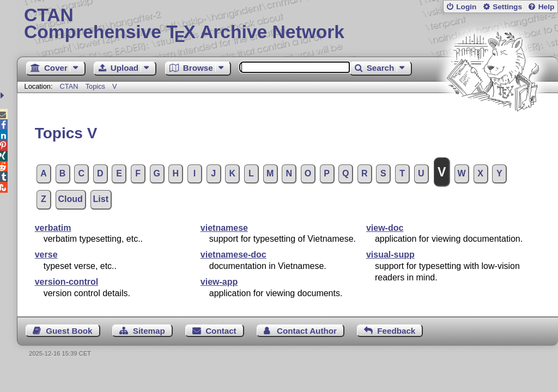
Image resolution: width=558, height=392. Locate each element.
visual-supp (390, 255)
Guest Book (69, 331)
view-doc (385, 228)
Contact (221, 331)
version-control (66, 282)
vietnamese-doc (233, 255)
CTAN (69, 86)
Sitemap (149, 331)
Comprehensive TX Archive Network (287, 24)
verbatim (53, 228)
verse (46, 255)
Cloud (71, 199)
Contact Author (307, 331)
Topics (96, 86)
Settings (507, 7)
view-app (219, 282)
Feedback (396, 331)
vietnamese (224, 228)
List (101, 199)
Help (547, 7)
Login (466, 7)
